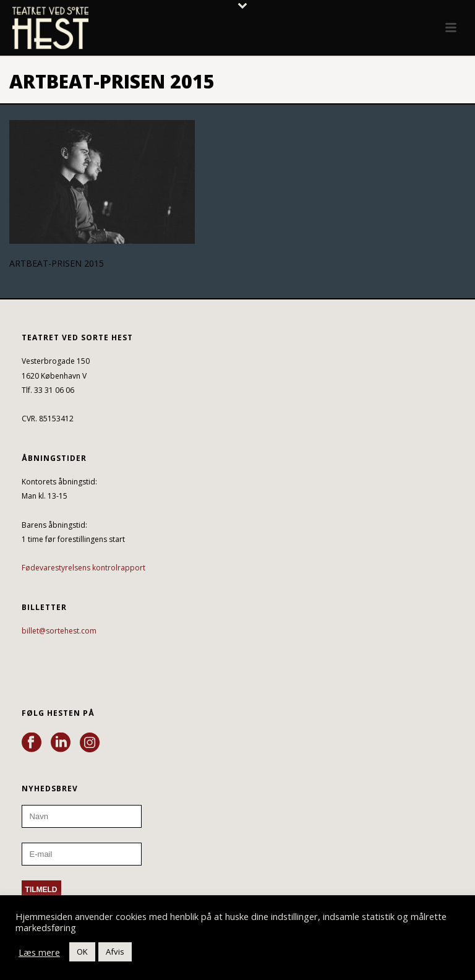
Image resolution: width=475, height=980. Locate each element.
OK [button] (82, 952)
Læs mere (39, 952)
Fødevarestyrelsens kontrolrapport (83, 568)
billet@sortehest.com (59, 631)
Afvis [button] (115, 952)
